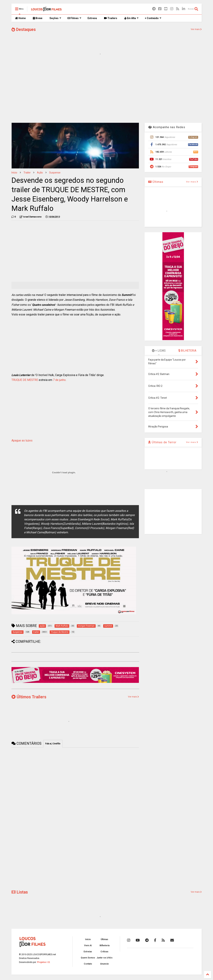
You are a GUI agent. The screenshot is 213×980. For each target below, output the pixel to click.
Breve (38, 18)
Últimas (156, 182)
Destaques (24, 30)
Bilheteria (105, 945)
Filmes (74, 18)
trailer (27, 173)
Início (14, 173)
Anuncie (104, 964)
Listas (20, 892)
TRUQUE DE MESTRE (25, 380)
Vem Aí (88, 945)
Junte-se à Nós (105, 958)
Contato (88, 964)
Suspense (55, 173)
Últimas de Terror (162, 442)
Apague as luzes (22, 440)
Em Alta (131, 18)
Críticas (104, 952)
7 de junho (59, 380)
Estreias (88, 952)
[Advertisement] (107, 91)
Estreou (92, 18)
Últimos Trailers (29, 697)
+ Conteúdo (153, 18)
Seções (55, 18)
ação (40, 173)
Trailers (111, 18)
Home (20, 18)
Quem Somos (88, 958)
